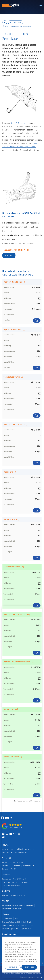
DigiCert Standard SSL (13, 330)
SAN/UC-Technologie (19, 123)
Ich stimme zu (29, 967)
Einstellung (13, 967)
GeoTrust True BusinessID (14, 424)
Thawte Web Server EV (13, 567)
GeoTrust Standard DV (13, 282)
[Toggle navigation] (41, 5)
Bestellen (37, 320)
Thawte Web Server (12, 377)
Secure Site (8, 472)
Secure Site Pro (10, 519)
